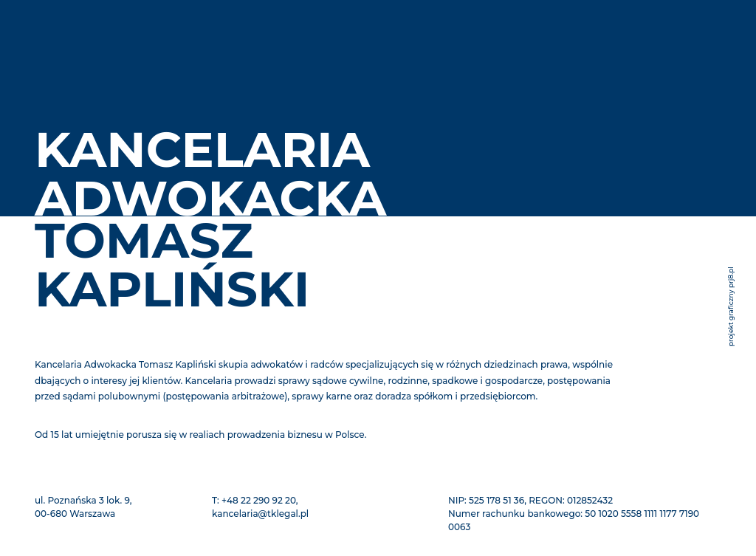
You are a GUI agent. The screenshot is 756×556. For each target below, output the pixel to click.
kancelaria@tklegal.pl (260, 514)
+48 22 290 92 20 (259, 500)
